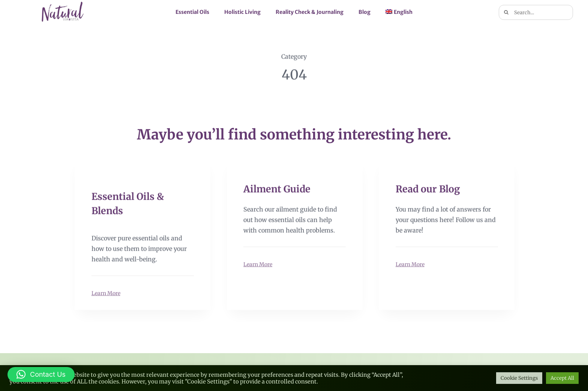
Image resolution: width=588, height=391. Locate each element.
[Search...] (536, 12)
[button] (41, 375)
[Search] (506, 12)
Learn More (106, 293)
